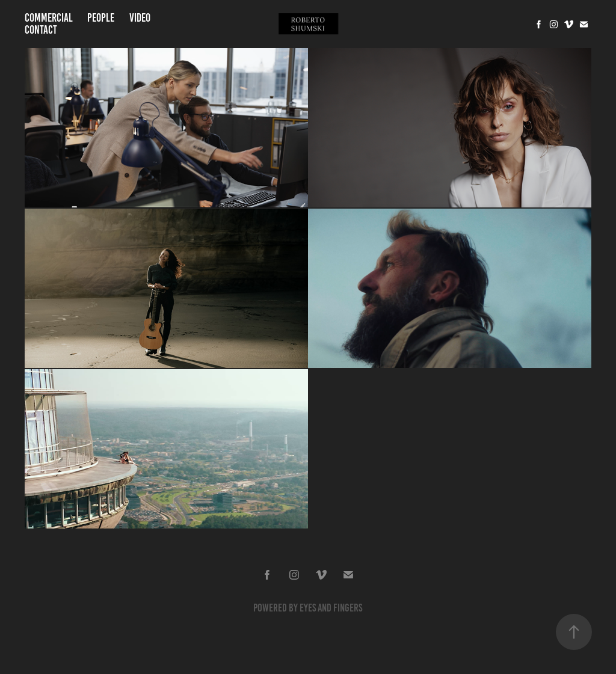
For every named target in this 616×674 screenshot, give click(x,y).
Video (140, 18)
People (101, 18)
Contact (41, 30)
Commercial (49, 18)
